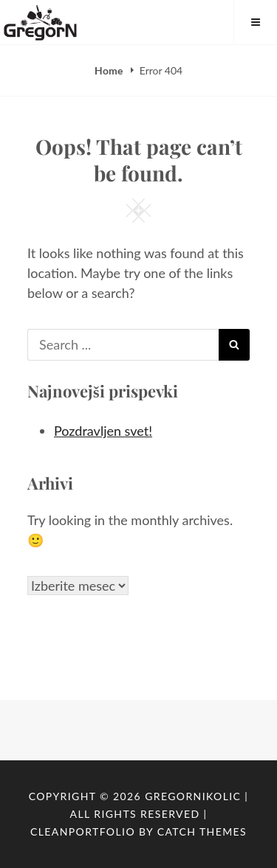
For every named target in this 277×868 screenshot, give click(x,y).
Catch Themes (202, 831)
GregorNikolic (193, 796)
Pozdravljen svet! (103, 431)
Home (110, 70)
